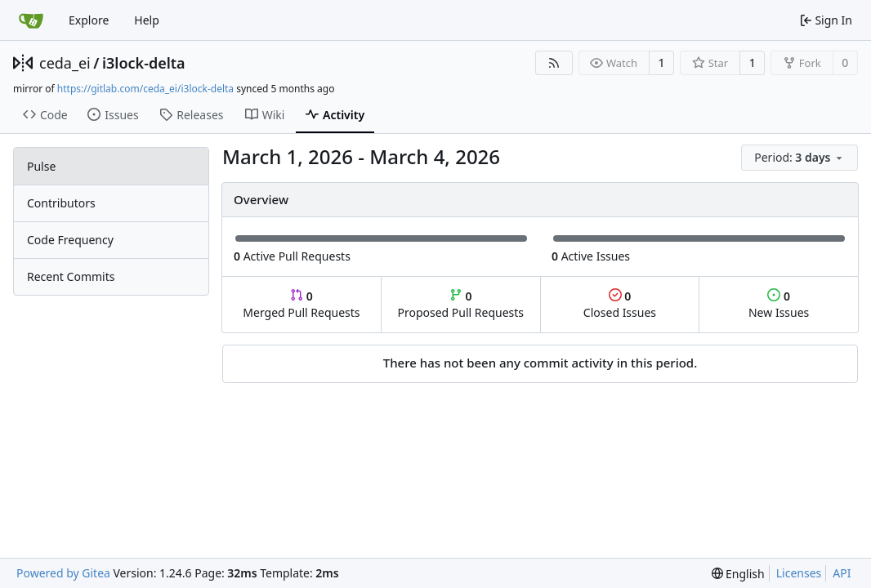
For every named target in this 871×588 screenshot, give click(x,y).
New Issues (779, 304)
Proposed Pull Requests (460, 304)
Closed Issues (620, 304)
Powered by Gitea (63, 573)
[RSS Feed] (554, 63)
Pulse (41, 166)
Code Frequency (70, 240)
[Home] (31, 20)
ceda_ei (65, 63)
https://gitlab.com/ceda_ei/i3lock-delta (145, 89)
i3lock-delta (144, 63)
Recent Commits (71, 276)
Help (147, 20)
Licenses (799, 573)
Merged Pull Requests (301, 304)
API (842, 573)
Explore (89, 20)
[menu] (800, 158)
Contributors (61, 203)
